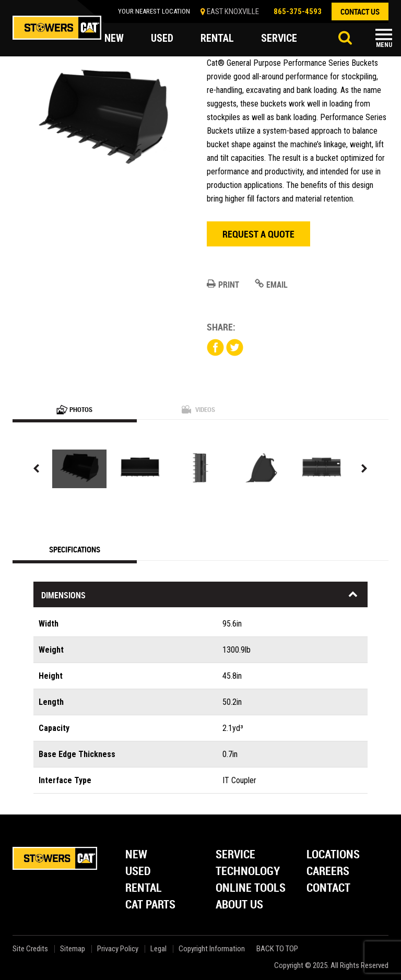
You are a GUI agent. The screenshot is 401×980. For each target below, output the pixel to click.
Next (364, 469)
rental (217, 39)
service (279, 39)
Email (271, 285)
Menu (384, 45)
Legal (158, 949)
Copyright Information (212, 949)
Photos (74, 409)
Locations (333, 855)
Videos (198, 409)
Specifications (75, 549)
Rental (144, 888)
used (162, 39)
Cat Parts (150, 905)
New (136, 855)
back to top (279, 949)
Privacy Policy (118, 949)
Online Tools (251, 888)
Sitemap (73, 949)
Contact (328, 888)
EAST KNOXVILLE (233, 11)
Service (235, 855)
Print (223, 285)
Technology (248, 872)
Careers (328, 872)
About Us (239, 905)
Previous (37, 469)
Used (138, 872)
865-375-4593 (298, 11)
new (114, 39)
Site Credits (30, 949)
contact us (360, 11)
